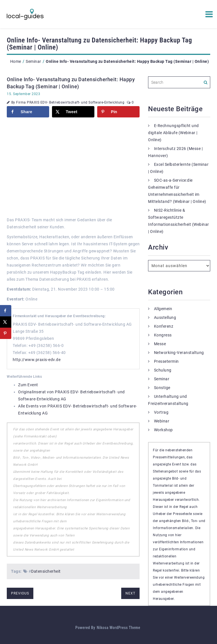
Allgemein (163, 309)
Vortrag (161, 412)
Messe (160, 344)
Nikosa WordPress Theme (118, 628)
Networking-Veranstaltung (179, 353)
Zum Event (28, 385)
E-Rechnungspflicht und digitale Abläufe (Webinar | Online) (173, 133)
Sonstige (162, 388)
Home (16, 61)
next (130, 593)
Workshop (163, 430)
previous (20, 593)
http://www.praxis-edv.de (37, 360)
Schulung (163, 370)
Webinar (162, 421)
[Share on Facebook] (28, 112)
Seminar (33, 61)
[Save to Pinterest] (118, 112)
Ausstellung (165, 317)
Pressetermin (166, 361)
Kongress (163, 335)
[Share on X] (73, 112)
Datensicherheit (46, 571)
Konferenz (164, 326)
